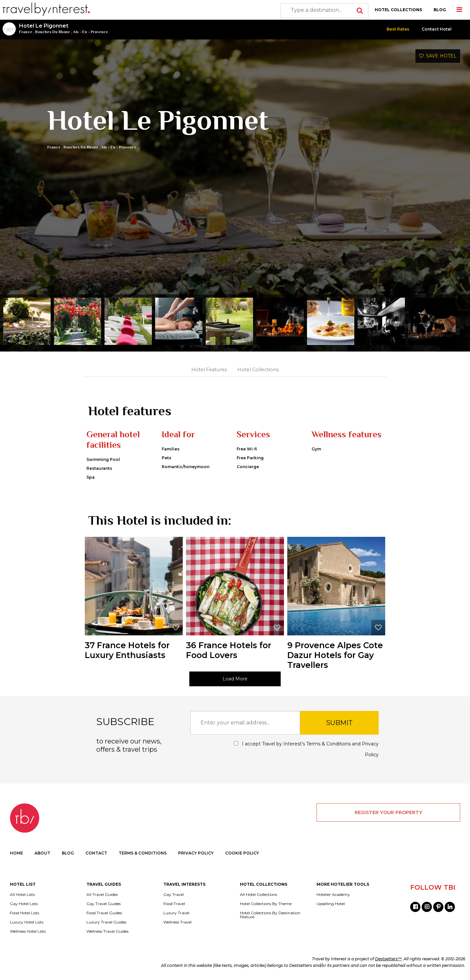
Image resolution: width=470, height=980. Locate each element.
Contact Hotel (437, 29)
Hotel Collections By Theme (266, 904)
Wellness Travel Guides (107, 931)
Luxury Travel (176, 913)
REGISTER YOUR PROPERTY (388, 812)
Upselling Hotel (331, 904)
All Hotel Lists (22, 895)
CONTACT (96, 853)
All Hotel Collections (258, 895)
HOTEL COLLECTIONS (398, 10)
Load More (235, 679)
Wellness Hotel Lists (28, 931)
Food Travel (174, 904)
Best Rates (398, 29)
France (26, 32)
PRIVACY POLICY (196, 853)
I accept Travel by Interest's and (306, 749)
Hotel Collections (258, 370)
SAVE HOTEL (438, 56)
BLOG (440, 10)
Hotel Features (209, 370)
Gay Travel (174, 895)
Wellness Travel (177, 922)
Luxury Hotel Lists (27, 922)
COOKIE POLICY (242, 853)
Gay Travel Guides (104, 904)
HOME (16, 853)
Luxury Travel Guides (106, 922)
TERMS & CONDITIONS (143, 853)
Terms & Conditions (329, 744)
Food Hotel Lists (24, 913)
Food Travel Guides (104, 913)
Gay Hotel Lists (24, 904)
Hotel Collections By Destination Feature (270, 915)
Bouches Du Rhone (53, 32)
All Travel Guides (102, 895)
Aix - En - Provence (91, 32)
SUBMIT (339, 723)
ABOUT (42, 853)
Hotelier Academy (333, 895)
